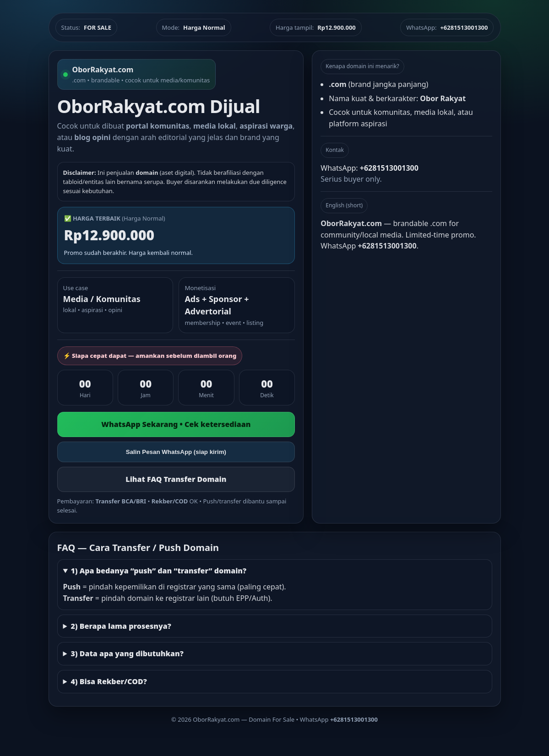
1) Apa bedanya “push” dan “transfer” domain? (158, 571)
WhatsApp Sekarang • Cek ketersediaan (176, 424)
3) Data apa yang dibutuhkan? (127, 653)
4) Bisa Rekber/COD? (109, 681)
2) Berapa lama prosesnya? (121, 626)
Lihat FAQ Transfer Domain (176, 479)
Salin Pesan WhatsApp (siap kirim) (176, 452)
